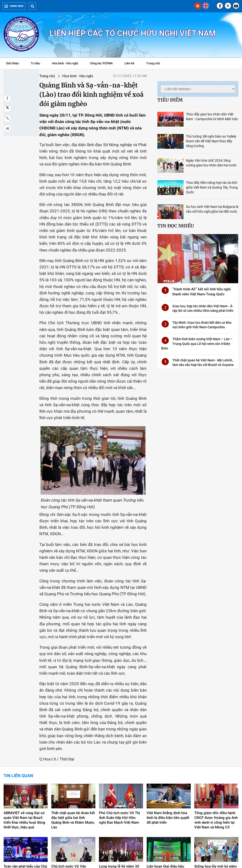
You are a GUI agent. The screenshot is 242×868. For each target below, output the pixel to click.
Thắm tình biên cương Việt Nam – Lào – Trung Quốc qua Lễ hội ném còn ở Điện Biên (197, 344)
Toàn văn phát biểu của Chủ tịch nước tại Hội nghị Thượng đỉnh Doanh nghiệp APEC (25, 803)
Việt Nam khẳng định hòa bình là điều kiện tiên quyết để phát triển (168, 747)
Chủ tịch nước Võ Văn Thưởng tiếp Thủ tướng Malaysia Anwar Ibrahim (70, 800)
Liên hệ (129, 63)
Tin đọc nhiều (176, 226)
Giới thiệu (12, 63)
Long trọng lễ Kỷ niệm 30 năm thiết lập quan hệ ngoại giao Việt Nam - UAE (120, 800)
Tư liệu (38, 64)
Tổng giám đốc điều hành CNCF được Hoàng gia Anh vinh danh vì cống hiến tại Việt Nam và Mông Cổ (216, 750)
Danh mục (14, 6)
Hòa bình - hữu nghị (65, 63)
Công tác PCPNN (101, 63)
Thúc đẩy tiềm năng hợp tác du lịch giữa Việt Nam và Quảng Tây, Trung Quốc (212, 187)
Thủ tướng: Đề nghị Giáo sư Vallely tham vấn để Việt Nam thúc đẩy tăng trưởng (211, 141)
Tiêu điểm (170, 100)
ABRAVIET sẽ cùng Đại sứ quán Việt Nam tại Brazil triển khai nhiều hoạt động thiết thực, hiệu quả (24, 750)
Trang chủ (153, 63)
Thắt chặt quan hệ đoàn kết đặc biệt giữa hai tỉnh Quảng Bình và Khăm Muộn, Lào (73, 750)
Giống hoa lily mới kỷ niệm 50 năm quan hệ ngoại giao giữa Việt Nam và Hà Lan (216, 800)
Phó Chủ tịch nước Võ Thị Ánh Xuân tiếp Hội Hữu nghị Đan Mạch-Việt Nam (119, 747)
